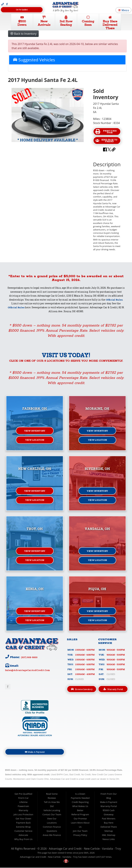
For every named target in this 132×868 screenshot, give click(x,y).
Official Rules (114, 300)
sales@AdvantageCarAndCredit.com (28, 670)
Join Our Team (80, 831)
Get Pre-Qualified (22, 10)
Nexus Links (109, 839)
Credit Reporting (80, 802)
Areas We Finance (52, 835)
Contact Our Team (52, 815)
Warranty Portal (113, 689)
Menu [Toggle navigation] (124, 10)
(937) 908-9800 (29, 657)
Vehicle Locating (52, 811)
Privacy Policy (80, 835)
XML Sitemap (109, 835)
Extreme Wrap (23, 827)
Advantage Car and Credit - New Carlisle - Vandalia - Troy (85, 849)
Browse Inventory (82, 689)
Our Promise (80, 819)
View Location (35, 440)
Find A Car (23, 798)
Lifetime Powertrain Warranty (23, 807)
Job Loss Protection (23, 815)
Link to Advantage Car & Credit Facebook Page (8, 687)
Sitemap (109, 831)
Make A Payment (35, 752)
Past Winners (109, 819)
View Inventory (35, 431)
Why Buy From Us (23, 839)
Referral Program (80, 815)
